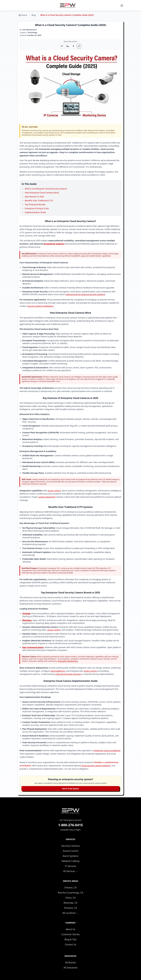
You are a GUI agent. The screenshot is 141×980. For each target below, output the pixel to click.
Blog (34, 15)
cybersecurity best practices (68, 674)
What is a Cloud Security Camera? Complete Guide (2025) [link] (67, 15)
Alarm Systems (70, 856)
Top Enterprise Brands (35, 204)
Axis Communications (33, 647)
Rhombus (27, 620)
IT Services (70, 866)
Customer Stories (70, 934)
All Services (70, 871)
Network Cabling (70, 861)
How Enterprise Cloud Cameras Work (42, 193)
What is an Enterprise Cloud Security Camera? (46, 189)
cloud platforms (58, 671)
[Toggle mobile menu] (122, 6)
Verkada (26, 613)
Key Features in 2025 (34, 197)
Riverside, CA (70, 903)
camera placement (47, 497)
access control (54, 491)
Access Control (70, 851)
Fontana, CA (70, 908)
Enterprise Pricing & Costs (37, 208)
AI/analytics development (68, 661)
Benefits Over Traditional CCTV (39, 200)
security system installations (40, 306)
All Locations (71, 913)
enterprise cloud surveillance (107, 750)
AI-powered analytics (54, 244)
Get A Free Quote (71, 789)
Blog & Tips (71, 939)
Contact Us (70, 944)
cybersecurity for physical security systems (85, 294)
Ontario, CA (70, 888)
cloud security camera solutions (96, 766)
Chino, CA (70, 898)
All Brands (70, 963)
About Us (71, 929)
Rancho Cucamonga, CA (70, 893)
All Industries (71, 968)
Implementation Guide (35, 212)
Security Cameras (70, 846)
